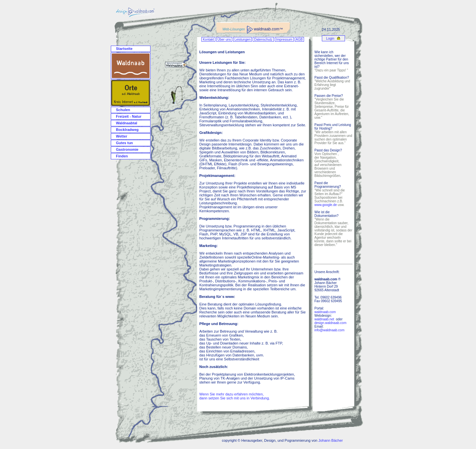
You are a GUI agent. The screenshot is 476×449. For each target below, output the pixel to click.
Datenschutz (263, 40)
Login (330, 39)
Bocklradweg (127, 130)
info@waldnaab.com (330, 330)
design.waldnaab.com (331, 323)
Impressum (284, 40)
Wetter (122, 136)
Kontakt (208, 40)
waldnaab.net (325, 319)
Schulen (123, 110)
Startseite (124, 49)
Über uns (224, 40)
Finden (122, 156)
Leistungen (243, 40)
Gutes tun (125, 143)
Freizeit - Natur (129, 116)
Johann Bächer (330, 440)
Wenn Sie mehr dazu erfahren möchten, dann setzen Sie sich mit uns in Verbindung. (235, 396)
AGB (299, 40)
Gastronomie (127, 149)
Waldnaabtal (127, 123)
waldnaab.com (325, 312)
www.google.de (326, 205)
